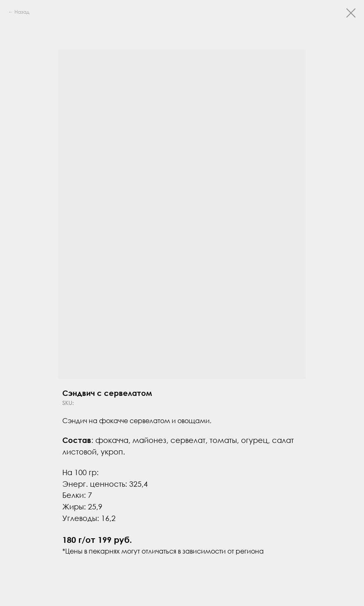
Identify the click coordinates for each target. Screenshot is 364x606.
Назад (22, 12)
